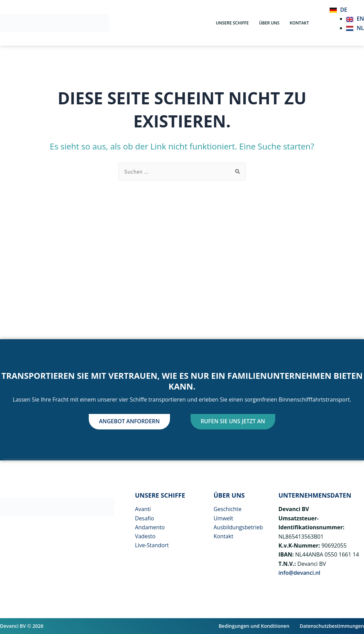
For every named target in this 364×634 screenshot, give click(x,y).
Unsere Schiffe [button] (232, 23)
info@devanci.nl (299, 573)
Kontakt (299, 23)
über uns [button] (269, 23)
